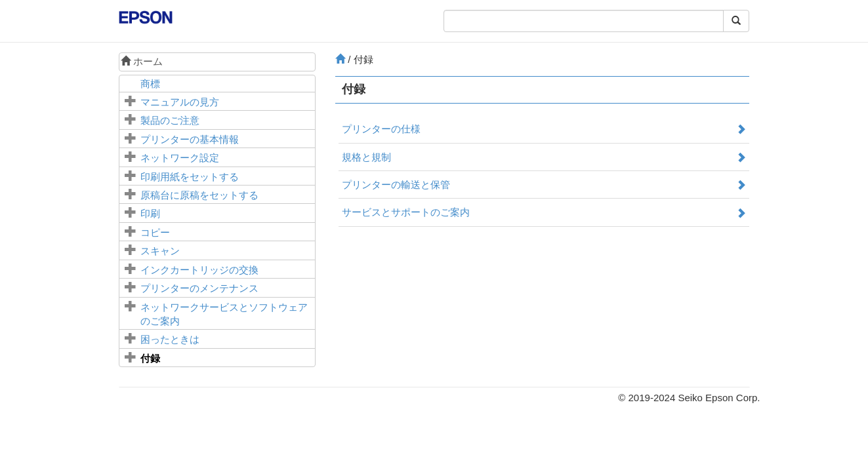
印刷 (150, 213)
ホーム (142, 61)
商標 (150, 84)
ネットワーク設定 (180, 158)
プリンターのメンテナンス (199, 288)
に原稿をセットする (199, 195)
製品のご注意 (170, 120)
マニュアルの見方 (180, 102)
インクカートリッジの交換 (199, 270)
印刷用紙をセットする (190, 177)
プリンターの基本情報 (190, 139)
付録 (150, 358)
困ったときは (170, 339)
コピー (155, 232)
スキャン (160, 251)
